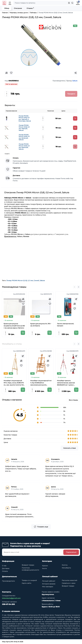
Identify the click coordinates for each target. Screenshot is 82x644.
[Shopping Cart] (78, 3)
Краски (45, 566)
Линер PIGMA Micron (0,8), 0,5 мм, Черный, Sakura (24, 128)
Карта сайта (26, 583)
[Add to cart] (75, 118)
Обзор (7, 8)
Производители (8, 581)
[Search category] (69, 3)
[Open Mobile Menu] (10, 3)
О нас (4, 566)
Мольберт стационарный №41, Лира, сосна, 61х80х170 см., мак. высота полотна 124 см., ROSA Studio (14, 383)
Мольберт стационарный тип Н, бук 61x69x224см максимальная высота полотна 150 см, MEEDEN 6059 (41, 383)
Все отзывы (73, 400)
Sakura (42, 281)
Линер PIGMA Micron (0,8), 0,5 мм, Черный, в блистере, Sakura (25, 118)
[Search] (72, 3)
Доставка (6, 568)
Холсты (65, 565)
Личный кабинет (49, 581)
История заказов (49, 584)
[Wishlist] (23, 304)
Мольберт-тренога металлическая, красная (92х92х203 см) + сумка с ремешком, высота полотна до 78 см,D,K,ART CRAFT (67, 383)
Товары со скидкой (29, 580)
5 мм (31, 281)
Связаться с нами (69, 583)
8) (26, 281)
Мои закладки (48, 587)
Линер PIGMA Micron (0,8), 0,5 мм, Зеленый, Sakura (24, 137)
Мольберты (66, 568)
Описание (18, 8)
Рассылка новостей (70, 580)
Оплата (5, 571)
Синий (36, 281)
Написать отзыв (69, 448)
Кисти (44, 568)
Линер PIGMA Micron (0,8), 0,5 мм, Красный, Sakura (24, 147)
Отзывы (30, 8)
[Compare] (23, 299)
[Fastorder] (76, 299)
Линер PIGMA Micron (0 (15, 281)
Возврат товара (28, 565)
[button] (74, 287)
